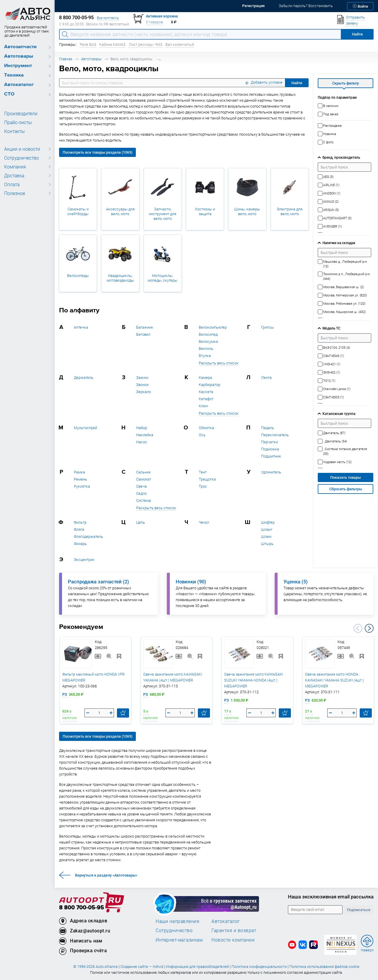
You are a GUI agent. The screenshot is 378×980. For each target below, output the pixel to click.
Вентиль (206, 349)
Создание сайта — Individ (142, 967)
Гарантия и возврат (234, 930)
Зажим (142, 378)
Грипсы (268, 327)
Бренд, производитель (341, 157)
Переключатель (275, 435)
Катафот (206, 399)
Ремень (80, 479)
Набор (142, 428)
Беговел (143, 334)
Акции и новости (21, 149)
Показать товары (346, 477)
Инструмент (18, 66)
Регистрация (253, 6)
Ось (202, 435)
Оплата (11, 184)
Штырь (267, 544)
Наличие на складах (339, 243)
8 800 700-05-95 (82, 908)
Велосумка (208, 341)
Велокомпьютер (213, 327)
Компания (14, 167)
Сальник (144, 472)
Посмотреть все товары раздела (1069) (97, 152)
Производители (19, 113)
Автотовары (19, 56)
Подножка (270, 449)
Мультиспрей (85, 428)
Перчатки (269, 442)
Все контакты (108, 18)
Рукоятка (82, 486)
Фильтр (80, 522)
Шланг (267, 529)
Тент (203, 472)
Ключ (203, 406)
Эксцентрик (84, 560)
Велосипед (208, 334)
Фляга (79, 529)
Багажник (145, 327)
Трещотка (207, 479)
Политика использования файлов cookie (324, 967)
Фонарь (80, 544)
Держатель (84, 378)
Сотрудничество (21, 158)
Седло (141, 493)
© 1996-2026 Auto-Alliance (96, 967)
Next (369, 628)
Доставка (14, 176)
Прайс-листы (17, 122)
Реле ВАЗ (88, 44)
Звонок (142, 385)
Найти (297, 83)
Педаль (268, 428)
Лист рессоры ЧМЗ (146, 44)
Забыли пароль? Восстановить (306, 6)
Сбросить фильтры (346, 489)
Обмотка (206, 428)
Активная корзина (162, 16)
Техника (14, 75)
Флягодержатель (88, 537)
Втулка (205, 356)
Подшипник (271, 456)
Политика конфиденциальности (259, 967)
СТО (9, 94)
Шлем (266, 537)
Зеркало (144, 392)
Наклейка (145, 435)
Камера (205, 378)
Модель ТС (331, 328)
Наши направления (177, 921)
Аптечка (81, 327)
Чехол (204, 522)
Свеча (141, 486)
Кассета (206, 392)
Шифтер (268, 522)
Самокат (144, 479)
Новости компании (233, 940)
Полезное (14, 193)
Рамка (79, 472)
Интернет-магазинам (179, 940)
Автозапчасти (20, 47)
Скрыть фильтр (346, 83)
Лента (266, 378)
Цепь (141, 522)
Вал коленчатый (180, 44)
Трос (203, 486)
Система (144, 500)
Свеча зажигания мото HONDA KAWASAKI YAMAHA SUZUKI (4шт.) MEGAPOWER (334, 680)
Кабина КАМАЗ (112, 44)
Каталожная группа (339, 414)
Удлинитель (271, 472)
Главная (66, 59)
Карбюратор (210, 385)
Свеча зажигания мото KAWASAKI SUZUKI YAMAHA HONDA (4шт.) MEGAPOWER (254, 680)
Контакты (14, 131)
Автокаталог (19, 85)
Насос (142, 442)
